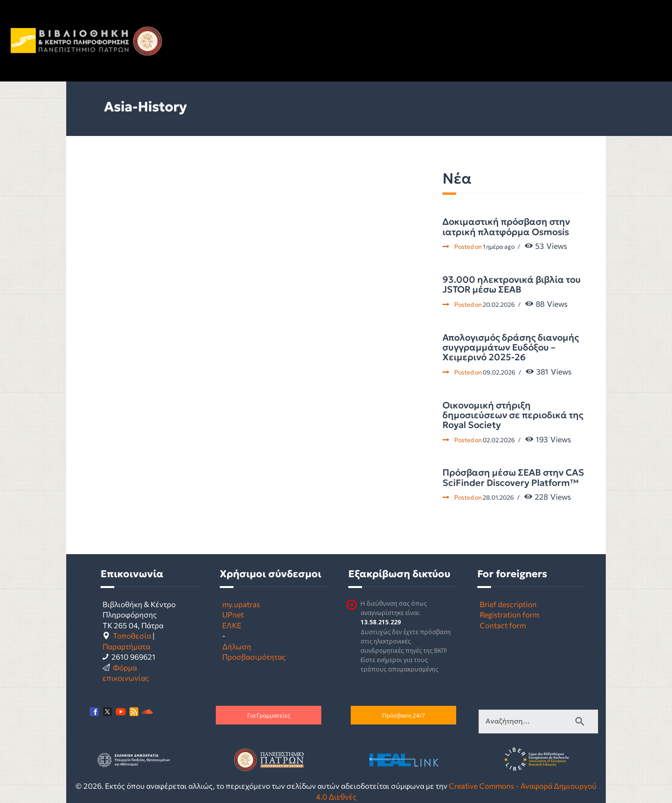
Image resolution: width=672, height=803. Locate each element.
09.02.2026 (499, 372)
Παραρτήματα (126, 646)
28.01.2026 (498, 497)
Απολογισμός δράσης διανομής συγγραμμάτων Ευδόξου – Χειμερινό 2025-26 (511, 348)
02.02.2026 (499, 440)
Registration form (509, 614)
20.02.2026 (499, 304)
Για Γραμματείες (269, 715)
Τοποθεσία (132, 635)
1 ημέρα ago (499, 246)
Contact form (503, 625)
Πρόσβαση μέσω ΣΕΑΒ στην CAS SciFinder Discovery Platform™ (513, 478)
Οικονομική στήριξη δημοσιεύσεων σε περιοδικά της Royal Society (513, 415)
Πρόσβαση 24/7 (403, 715)
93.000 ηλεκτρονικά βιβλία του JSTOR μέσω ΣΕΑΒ (512, 285)
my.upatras (241, 604)
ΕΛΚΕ (232, 625)
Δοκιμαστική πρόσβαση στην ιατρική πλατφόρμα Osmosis (506, 227)
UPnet (233, 614)
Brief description (508, 604)
